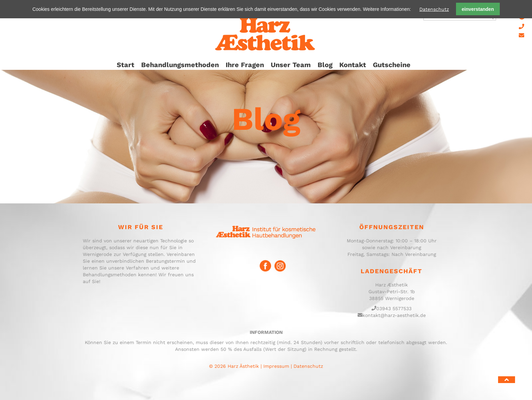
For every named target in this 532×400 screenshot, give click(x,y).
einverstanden (478, 9)
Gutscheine (392, 65)
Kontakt (353, 65)
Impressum (276, 366)
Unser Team (291, 65)
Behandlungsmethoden (180, 65)
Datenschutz (434, 9)
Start (126, 65)
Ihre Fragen (245, 65)
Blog (325, 65)
